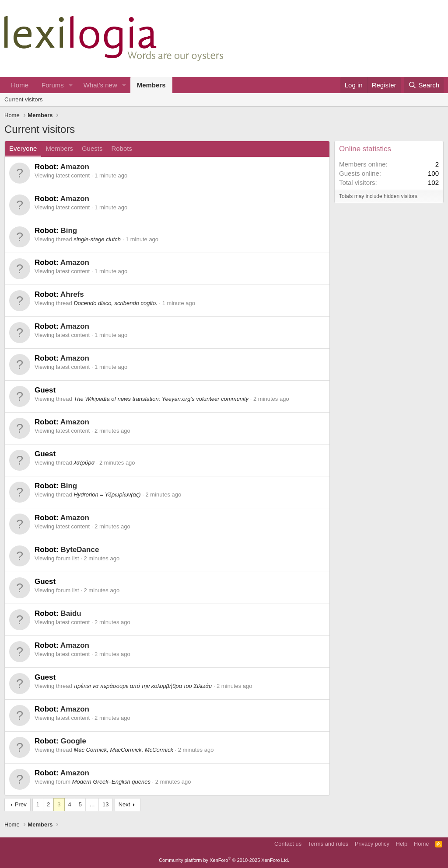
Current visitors (23, 99)
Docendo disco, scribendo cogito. (115, 303)
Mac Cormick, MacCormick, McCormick (123, 750)
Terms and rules (328, 844)
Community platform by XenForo (224, 860)
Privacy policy (372, 844)
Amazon (75, 167)
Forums (53, 85)
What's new (100, 85)
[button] (71, 85)
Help (402, 844)
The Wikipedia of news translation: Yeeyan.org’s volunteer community (161, 399)
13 (105, 804)
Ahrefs (72, 294)
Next (124, 804)
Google (73, 741)
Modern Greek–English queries (111, 782)
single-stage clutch (97, 239)
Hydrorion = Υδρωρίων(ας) (107, 495)
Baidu (71, 613)
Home (20, 85)
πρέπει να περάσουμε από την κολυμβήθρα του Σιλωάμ (143, 686)
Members (151, 85)
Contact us (288, 844)
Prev (21, 804)
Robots (122, 148)
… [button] (92, 804)
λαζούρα (84, 463)
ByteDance (80, 550)
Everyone (23, 148)
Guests (92, 148)
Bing (69, 231)
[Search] (424, 85)
